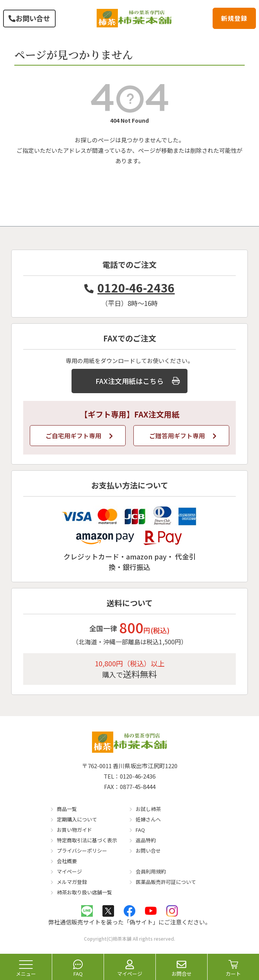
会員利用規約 (151, 871)
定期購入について (77, 819)
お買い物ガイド (74, 830)
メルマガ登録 (72, 882)
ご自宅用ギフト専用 (79, 436)
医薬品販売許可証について (166, 882)
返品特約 (146, 840)
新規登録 (234, 18)
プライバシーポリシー (82, 851)
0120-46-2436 (129, 287)
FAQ (140, 830)
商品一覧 (67, 809)
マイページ (69, 871)
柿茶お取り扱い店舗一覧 (84, 892)
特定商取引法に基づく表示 (87, 840)
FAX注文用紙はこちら (138, 381)
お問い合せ (29, 18)
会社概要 (67, 861)
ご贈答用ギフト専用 (183, 436)
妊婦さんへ (148, 819)
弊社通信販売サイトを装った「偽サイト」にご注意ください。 (129, 922)
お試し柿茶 (148, 809)
